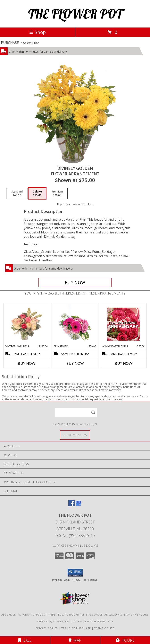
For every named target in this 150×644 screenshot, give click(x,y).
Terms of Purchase (76, 628)
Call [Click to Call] (25, 640)
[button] (75, 573)
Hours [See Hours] (125, 640)
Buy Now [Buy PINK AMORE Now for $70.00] (75, 363)
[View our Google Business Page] (79, 505)
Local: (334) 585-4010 (75, 536)
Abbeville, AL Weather (53, 621)
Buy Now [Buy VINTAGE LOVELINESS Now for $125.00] (27, 363)
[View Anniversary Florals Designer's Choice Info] (124, 324)
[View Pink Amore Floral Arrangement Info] (75, 324)
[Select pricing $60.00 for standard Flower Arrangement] (17, 193)
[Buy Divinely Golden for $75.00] (75, 283)
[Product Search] (76, 412)
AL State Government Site (94, 621)
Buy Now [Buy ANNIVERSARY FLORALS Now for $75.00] (123, 363)
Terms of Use (104, 628)
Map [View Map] (75, 640)
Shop (37, 32)
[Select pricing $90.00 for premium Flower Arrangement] (57, 193)
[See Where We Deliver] (75, 435)
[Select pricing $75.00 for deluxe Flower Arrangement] (37, 193)
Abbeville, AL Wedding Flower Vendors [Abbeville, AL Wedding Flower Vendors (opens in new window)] (119, 615)
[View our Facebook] (71, 505)
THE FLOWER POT (75, 14)
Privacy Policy (47, 628)
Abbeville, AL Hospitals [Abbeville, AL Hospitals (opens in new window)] (67, 615)
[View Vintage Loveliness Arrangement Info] (27, 324)
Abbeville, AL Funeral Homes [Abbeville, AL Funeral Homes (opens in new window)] (23, 615)
